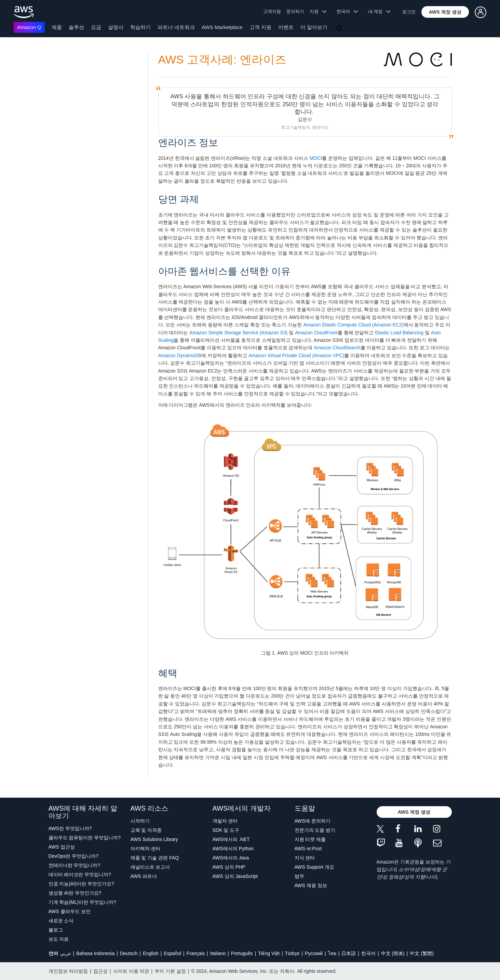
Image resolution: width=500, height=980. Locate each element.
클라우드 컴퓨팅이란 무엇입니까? (85, 838)
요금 (96, 27)
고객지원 (272, 11)
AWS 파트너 (144, 876)
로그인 (409, 12)
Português (242, 953)
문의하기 (295, 11)
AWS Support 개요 (314, 867)
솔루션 (76, 27)
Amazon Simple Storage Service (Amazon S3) (238, 333)
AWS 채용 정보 (311, 885)
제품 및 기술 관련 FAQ (155, 858)
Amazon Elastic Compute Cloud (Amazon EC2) (353, 325)
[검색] (340, 29)
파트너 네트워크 (176, 27)
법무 (299, 876)
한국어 (368, 953)
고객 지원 (260, 27)
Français (196, 953)
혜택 (168, 673)
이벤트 (286, 27)
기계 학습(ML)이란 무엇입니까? (82, 902)
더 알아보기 (314, 27)
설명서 (116, 27)
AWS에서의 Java (231, 858)
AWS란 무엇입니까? (70, 828)
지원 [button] (318, 11)
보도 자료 (59, 939)
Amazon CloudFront (316, 333)
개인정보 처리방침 (68, 971)
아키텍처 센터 (146, 849)
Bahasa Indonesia (95, 953)
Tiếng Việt (269, 953)
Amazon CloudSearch (337, 348)
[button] (445, 12)
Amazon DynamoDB (180, 355)
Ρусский (314, 953)
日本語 (349, 953)
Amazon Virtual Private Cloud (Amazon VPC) (296, 355)
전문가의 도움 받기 (315, 830)
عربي (66, 953)
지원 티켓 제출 (310, 839)
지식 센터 (305, 858)
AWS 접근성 (62, 847)
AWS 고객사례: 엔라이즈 (222, 60)
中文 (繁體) (422, 953)
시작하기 (140, 821)
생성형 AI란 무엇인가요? (75, 893)
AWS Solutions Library (154, 839)
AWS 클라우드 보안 (70, 911)
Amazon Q (29, 27)
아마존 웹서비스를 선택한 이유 (224, 271)
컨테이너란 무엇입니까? (75, 865)
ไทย (332, 953)
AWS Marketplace (222, 27)
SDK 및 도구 (226, 830)
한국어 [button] (347, 11)
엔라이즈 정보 (188, 143)
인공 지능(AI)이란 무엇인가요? (81, 884)
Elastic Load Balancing (399, 333)
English (151, 953)
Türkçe (292, 953)
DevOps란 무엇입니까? (73, 856)
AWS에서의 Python (233, 849)
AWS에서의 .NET (231, 839)
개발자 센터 (225, 821)
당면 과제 (179, 199)
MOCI (316, 158)
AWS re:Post (308, 849)
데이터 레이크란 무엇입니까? (80, 874)
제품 (57, 27)
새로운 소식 (61, 921)
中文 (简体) (393, 953)
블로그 (56, 930)
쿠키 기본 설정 (170, 971)
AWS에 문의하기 (313, 821)
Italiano (218, 953)
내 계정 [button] (379, 11)
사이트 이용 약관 (131, 971)
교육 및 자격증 (146, 830)
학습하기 (140, 27)
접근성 (100, 971)
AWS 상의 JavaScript (235, 876)
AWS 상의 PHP (229, 867)
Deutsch (129, 953)
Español (172, 953)
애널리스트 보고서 (150, 867)
